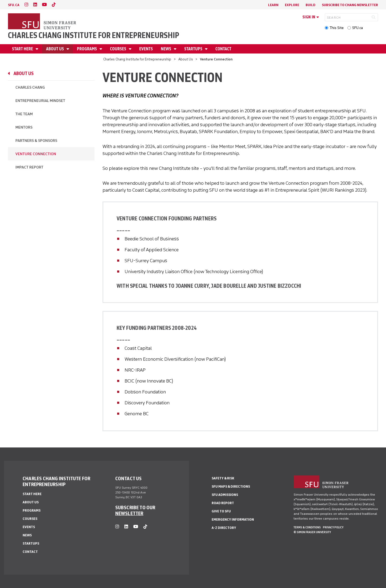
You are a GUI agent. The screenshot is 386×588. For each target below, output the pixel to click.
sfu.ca (14, 5)
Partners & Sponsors (36, 141)
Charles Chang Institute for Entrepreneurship (94, 35)
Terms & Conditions (307, 527)
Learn (273, 5)
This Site (337, 28)
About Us (55, 49)
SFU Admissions (225, 495)
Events (146, 49)
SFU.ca (358, 28)
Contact (223, 49)
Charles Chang (30, 87)
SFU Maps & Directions (231, 486)
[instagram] (26, 5)
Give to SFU (221, 511)
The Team (24, 114)
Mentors (24, 127)
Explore (292, 5)
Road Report (223, 503)
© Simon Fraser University (312, 532)
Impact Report (29, 167)
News (166, 49)
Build (311, 5)
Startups (194, 49)
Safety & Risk (223, 478)
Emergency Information (233, 519)
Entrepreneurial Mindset (40, 101)
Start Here (23, 49)
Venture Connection (36, 154)
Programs (87, 49)
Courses (118, 49)
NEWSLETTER (129, 513)
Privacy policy (333, 527)
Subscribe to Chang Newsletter (350, 5)
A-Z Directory (224, 528)
